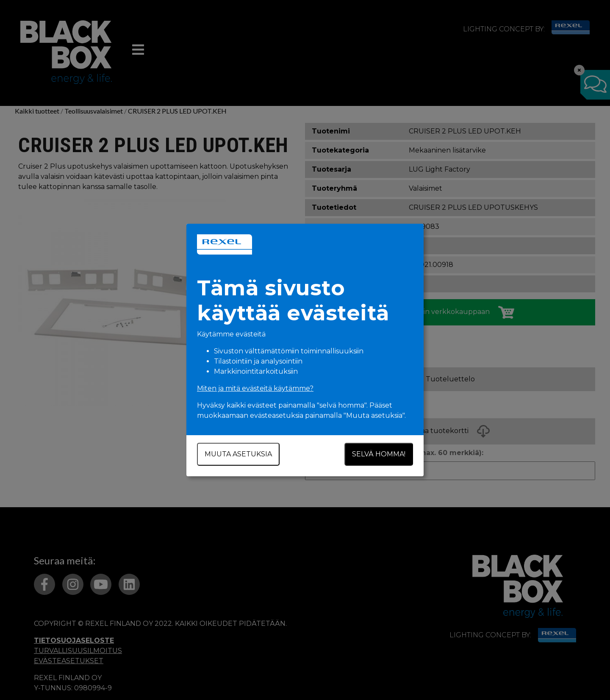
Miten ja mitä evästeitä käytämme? (255, 388)
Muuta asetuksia (238, 454)
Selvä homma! (379, 454)
